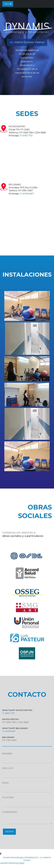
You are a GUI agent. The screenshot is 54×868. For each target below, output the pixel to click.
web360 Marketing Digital (12, 863)
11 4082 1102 (26, 136)
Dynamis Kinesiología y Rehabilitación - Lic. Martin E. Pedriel (27, 859)
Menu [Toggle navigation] (8, 4)
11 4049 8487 (27, 194)
